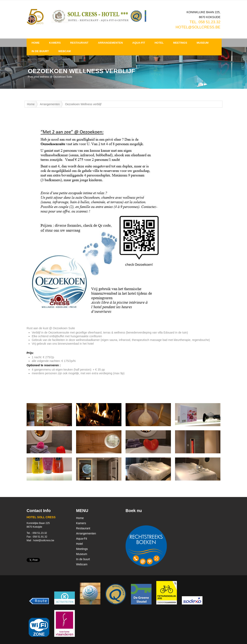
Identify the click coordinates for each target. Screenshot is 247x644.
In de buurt (40, 51)
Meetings (180, 43)
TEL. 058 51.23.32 (205, 22)
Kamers (55, 43)
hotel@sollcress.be (198, 27)
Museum (203, 43)
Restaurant (79, 43)
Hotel (159, 43)
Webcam (65, 51)
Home (36, 43)
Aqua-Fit (139, 43)
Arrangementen (110, 43)
